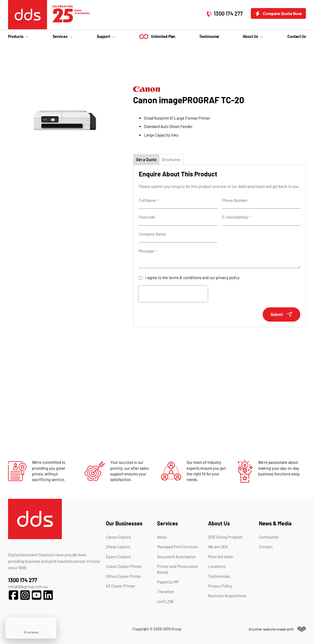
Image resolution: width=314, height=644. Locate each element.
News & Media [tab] (275, 523)
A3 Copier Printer (121, 586)
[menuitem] (18, 36)
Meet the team (220, 557)
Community (269, 537)
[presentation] (173, 294)
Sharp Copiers (118, 547)
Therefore (165, 592)
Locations (217, 566)
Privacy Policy (220, 586)
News (162, 537)
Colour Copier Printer (124, 566)
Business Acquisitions (227, 596)
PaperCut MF (168, 582)
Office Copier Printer (124, 576)
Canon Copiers (118, 537)
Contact (266, 547)
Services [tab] (167, 523)
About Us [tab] (219, 523)
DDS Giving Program (225, 537)
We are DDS (218, 547)
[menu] (157, 36)
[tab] (146, 159)
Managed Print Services (177, 547)
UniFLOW (165, 602)
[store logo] (28, 15)
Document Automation (176, 557)
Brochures (171, 159)
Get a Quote (146, 159)
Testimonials (219, 576)
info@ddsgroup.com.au (28, 586)
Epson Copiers (118, 557)
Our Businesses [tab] (124, 523)
